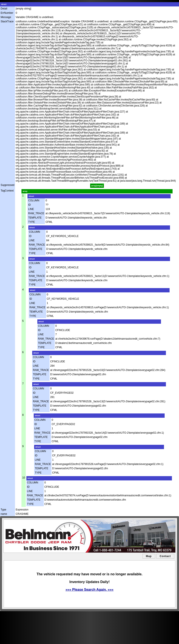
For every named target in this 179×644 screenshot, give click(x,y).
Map (149, 556)
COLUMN (34, 200)
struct (4, 4)
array (25, 191)
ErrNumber (7, 13)
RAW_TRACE (36, 213)
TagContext (7, 191)
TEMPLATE (35, 218)
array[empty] (97, 186)
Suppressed (8, 185)
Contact (165, 556)
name (4, 514)
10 (24, 478)
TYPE (31, 222)
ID (29, 205)
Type (3, 510)
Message (6, 17)
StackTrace (7, 21)
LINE (31, 209)
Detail (4, 9)
